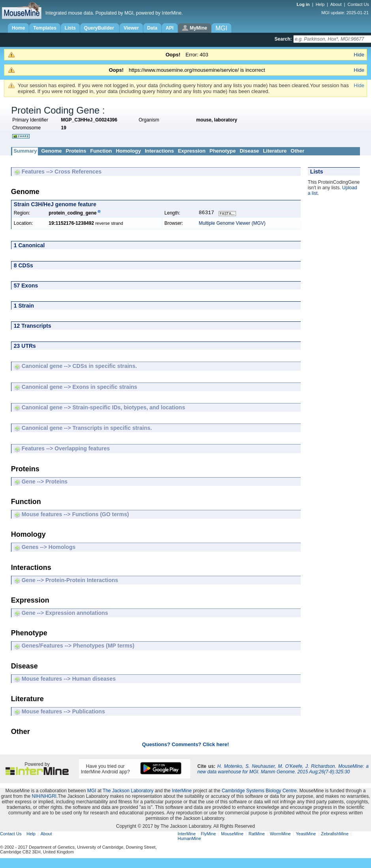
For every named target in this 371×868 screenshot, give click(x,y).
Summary (25, 151)
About (336, 4)
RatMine (257, 834)
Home (18, 28)
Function (101, 151)
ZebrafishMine (335, 834)
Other (297, 151)
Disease (249, 151)
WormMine (280, 834)
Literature (275, 151)
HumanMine (189, 839)
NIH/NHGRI (44, 797)
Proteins (76, 151)
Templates (45, 28)
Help (320, 4)
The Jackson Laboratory (128, 791)
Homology (128, 151)
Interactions (159, 151)
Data (152, 28)
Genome (51, 151)
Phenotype (223, 151)
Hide (359, 55)
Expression (192, 151)
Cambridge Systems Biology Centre (259, 791)
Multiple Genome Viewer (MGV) (232, 224)
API (170, 28)
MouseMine (232, 834)
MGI (92, 791)
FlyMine (209, 834)
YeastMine (306, 834)
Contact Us (358, 4)
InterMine (182, 791)
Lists (70, 28)
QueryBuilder (100, 28)
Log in (304, 4)
